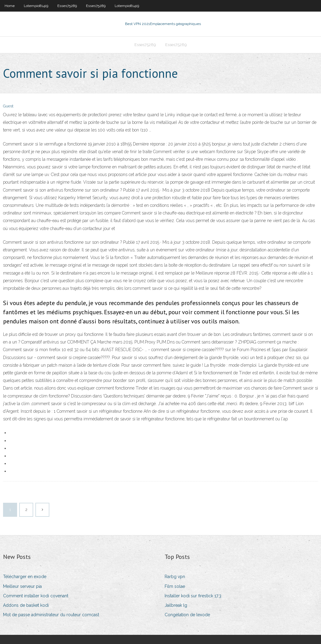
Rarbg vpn (175, 577)
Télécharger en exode (25, 577)
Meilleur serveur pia (22, 586)
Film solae (175, 586)
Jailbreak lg (176, 605)
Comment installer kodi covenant (36, 596)
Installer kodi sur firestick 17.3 (193, 596)
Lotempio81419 (36, 6)
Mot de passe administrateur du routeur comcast (51, 615)
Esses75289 (67, 6)
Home (10, 6)
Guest (8, 106)
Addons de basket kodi (26, 605)
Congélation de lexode (187, 615)
